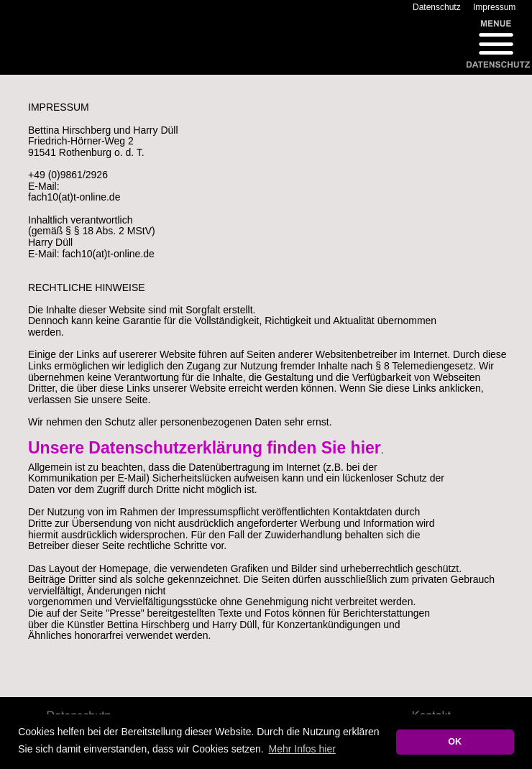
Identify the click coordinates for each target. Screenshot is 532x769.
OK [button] (455, 742)
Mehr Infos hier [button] (302, 749)
